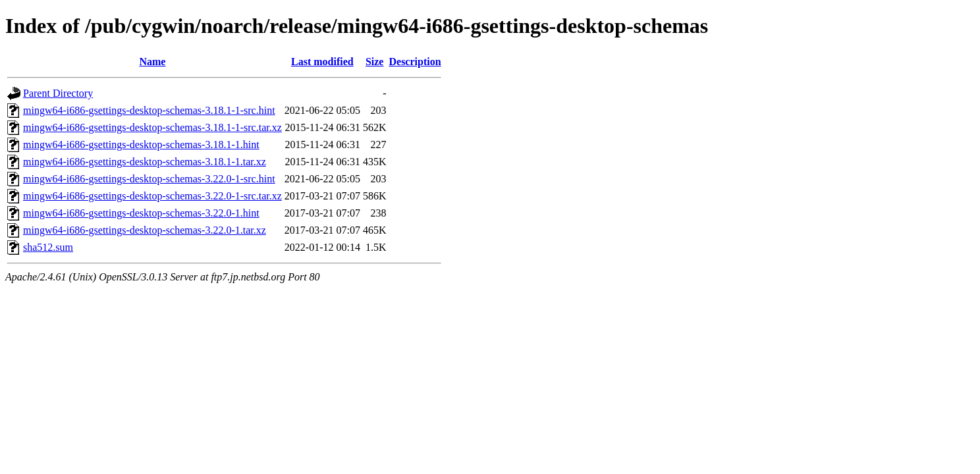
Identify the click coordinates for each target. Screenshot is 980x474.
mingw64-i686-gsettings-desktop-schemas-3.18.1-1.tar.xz (145, 162)
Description (415, 62)
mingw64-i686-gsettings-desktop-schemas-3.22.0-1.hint (141, 213)
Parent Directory (58, 93)
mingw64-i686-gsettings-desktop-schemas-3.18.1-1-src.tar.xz (152, 127)
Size (375, 62)
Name (152, 62)
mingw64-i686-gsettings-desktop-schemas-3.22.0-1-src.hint (149, 179)
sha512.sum (48, 247)
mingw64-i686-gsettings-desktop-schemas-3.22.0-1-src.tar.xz (152, 196)
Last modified (322, 62)
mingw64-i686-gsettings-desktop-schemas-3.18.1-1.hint (141, 145)
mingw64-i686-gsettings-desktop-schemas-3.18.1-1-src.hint (149, 110)
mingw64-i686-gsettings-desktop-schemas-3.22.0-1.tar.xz (145, 230)
